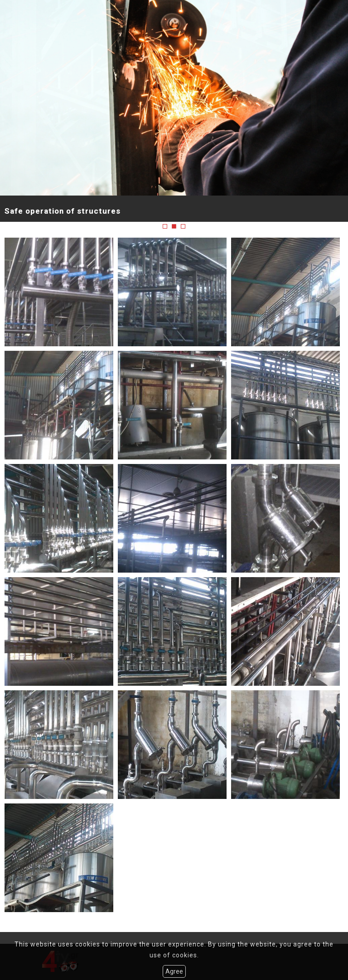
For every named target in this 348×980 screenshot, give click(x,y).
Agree (174, 971)
